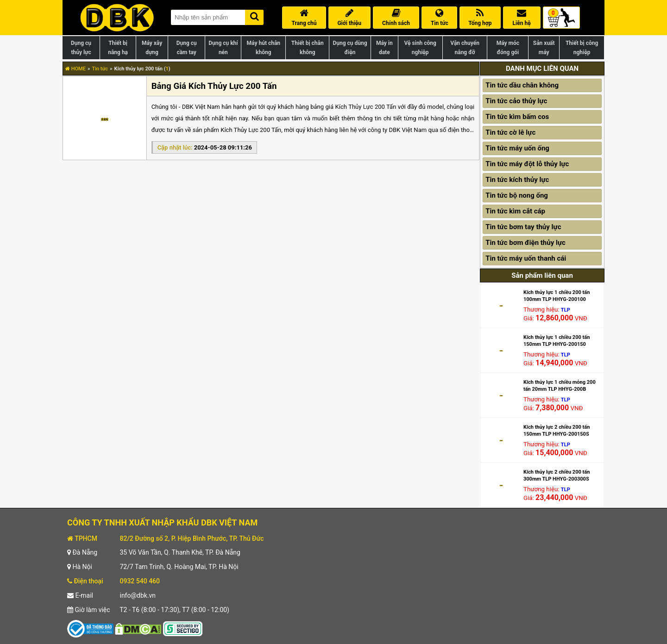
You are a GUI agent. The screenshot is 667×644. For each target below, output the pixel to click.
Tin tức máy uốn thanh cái (526, 258)
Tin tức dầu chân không (522, 85)
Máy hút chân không (264, 48)
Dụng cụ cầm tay (187, 48)
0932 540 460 (140, 581)
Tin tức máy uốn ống (517, 148)
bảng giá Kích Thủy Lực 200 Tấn (353, 107)
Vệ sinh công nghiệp (420, 48)
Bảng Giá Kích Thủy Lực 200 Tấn (214, 86)
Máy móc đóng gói (508, 48)
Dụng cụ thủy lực (81, 48)
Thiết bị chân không (308, 48)
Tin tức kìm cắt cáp (515, 211)
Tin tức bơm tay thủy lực (523, 227)
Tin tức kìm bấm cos (517, 117)
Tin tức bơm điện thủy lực (525, 243)
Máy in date (384, 48)
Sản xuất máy (544, 48)
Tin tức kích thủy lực (517, 180)
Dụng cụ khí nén (223, 48)
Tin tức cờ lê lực (510, 132)
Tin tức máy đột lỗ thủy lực (527, 164)
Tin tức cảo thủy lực (516, 101)
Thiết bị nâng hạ (118, 48)
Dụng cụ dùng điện (350, 48)
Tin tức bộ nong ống (517, 195)
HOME (76, 69)
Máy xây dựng (152, 48)
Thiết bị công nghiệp (582, 48)
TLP (566, 310)
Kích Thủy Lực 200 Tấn (251, 130)
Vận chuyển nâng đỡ (465, 48)
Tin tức (100, 69)
